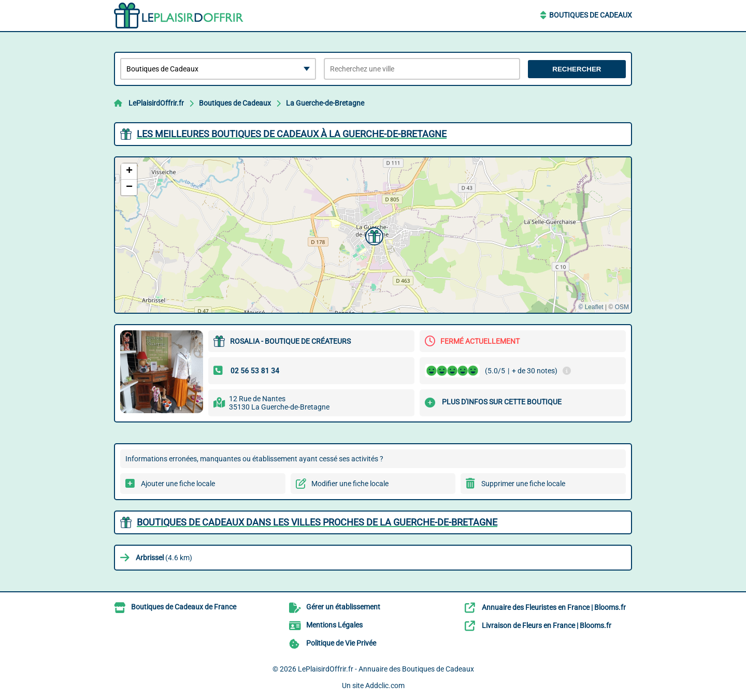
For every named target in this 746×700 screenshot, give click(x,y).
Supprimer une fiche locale (523, 484)
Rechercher (577, 69)
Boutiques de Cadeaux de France (184, 607)
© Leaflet (591, 307)
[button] (373, 235)
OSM (622, 307)
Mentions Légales (334, 625)
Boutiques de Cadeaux (591, 15)
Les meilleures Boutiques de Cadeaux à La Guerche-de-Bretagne (292, 134)
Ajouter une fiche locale (178, 484)
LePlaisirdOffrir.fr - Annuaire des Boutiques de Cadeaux (386, 669)
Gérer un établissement (343, 607)
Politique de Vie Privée (341, 643)
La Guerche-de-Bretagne (325, 103)
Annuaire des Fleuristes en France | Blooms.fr (554, 607)
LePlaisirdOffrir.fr (156, 103)
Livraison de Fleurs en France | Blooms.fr (547, 625)
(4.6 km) (164, 558)
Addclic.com (385, 686)
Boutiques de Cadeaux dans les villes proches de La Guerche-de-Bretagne (317, 522)
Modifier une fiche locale (350, 484)
